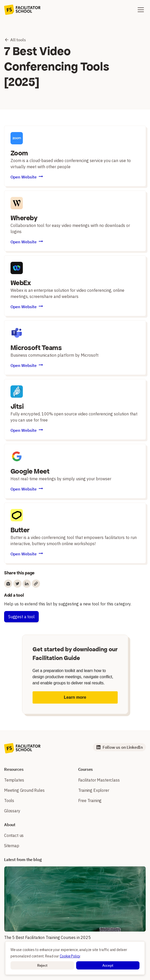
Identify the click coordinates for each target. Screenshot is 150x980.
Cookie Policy (70, 956)
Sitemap (12, 846)
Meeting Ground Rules (24, 790)
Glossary (12, 811)
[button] (42, 965)
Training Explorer (94, 790)
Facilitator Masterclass (99, 780)
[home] (22, 10)
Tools (9, 801)
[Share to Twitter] (17, 584)
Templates (14, 780)
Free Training (90, 801)
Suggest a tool (21, 617)
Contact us (14, 835)
